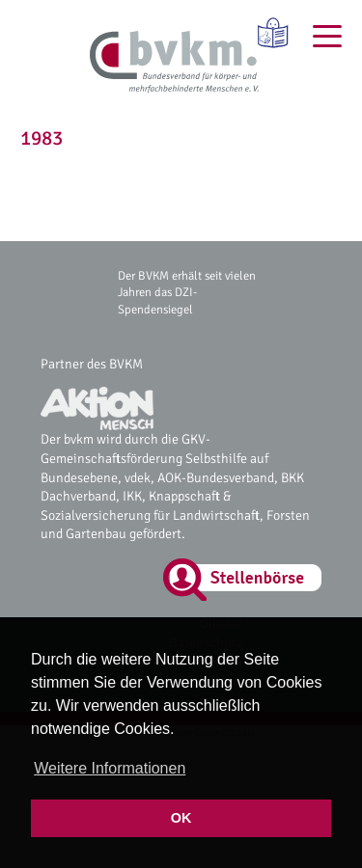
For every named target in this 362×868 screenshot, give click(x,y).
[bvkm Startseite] (174, 63)
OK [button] (181, 818)
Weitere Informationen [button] (110, 768)
